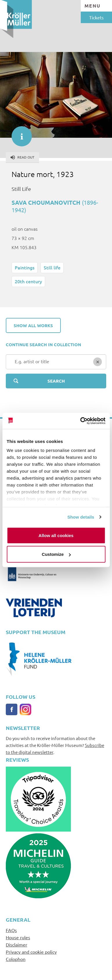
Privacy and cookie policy (31, 952)
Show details (81, 517)
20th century (28, 281)
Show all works (33, 325)
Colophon (16, 959)
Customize (56, 554)
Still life (52, 267)
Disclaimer (16, 944)
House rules (18, 937)
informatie (19, 133)
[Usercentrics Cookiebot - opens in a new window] (80, 421)
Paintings (25, 267)
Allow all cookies (56, 535)
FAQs (11, 930)
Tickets (96, 17)
